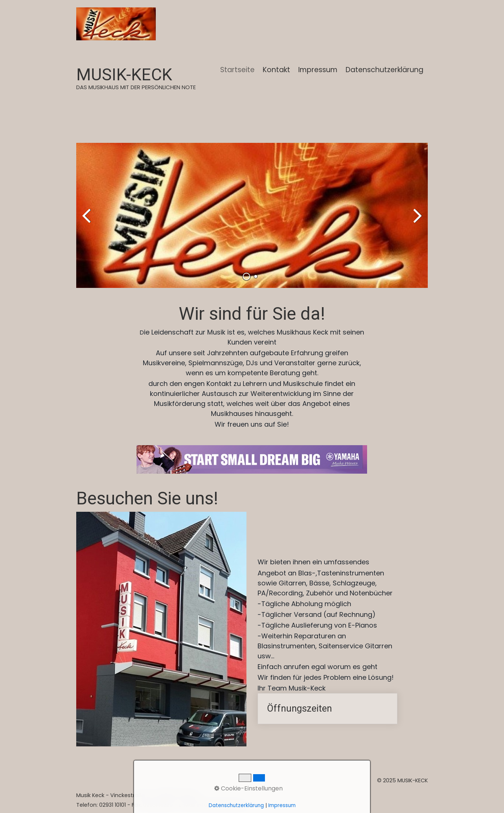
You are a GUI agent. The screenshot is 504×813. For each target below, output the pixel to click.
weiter (417, 221)
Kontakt (276, 70)
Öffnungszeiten (327, 709)
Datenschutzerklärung (384, 70)
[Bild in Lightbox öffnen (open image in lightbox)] (252, 459)
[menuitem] (238, 70)
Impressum (318, 70)
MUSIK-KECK (124, 75)
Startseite (237, 70)
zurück (87, 221)
